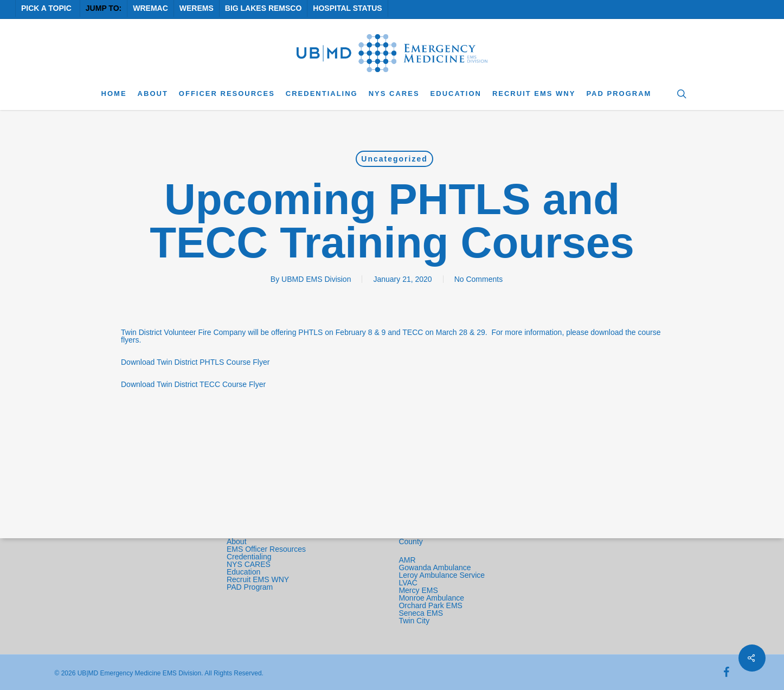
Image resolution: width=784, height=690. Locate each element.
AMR (407, 560)
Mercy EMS (418, 590)
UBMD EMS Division (316, 279)
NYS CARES (250, 564)
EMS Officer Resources (266, 549)
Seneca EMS (422, 613)
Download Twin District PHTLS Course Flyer (195, 362)
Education (243, 572)
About (237, 541)
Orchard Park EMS (430, 605)
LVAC (409, 583)
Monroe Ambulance (431, 598)
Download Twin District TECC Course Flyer (193, 384)
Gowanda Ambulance (435, 568)
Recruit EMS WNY (259, 579)
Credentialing (249, 557)
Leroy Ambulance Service (442, 575)
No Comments (478, 279)
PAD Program (250, 587)
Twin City (415, 621)
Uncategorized (394, 159)
